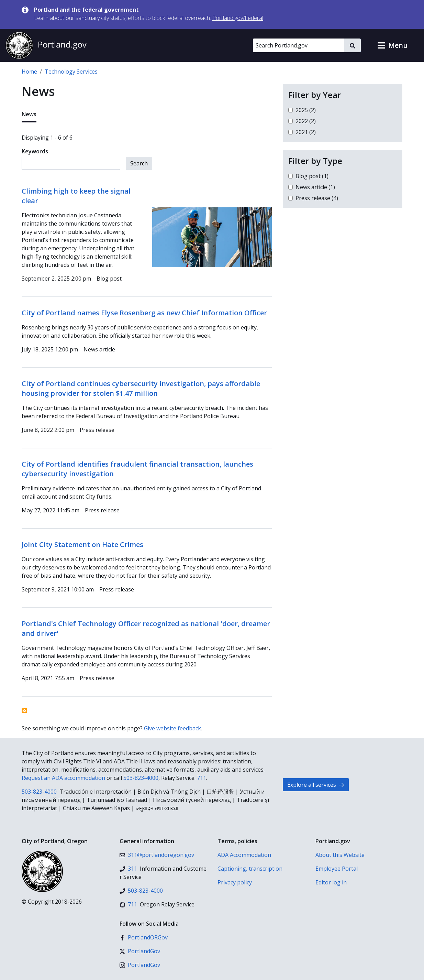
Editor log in (331, 882)
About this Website (340, 855)
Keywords (35, 151)
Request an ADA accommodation (63, 778)
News (29, 114)
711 (202, 778)
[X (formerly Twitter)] (140, 951)
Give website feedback (172, 728)
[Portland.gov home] (46, 45)
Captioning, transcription (250, 869)
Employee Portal (337, 869)
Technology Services (71, 72)
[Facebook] (144, 937)
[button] (392, 45)
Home (29, 72)
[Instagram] (140, 965)
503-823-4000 (141, 778)
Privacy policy (235, 882)
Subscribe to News (24, 710)
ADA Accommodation (244, 855)
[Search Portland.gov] (299, 45)
